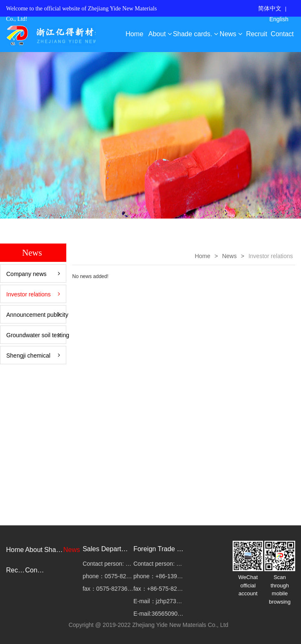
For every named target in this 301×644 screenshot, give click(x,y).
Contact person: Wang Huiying (108, 564)
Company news (33, 274)
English (279, 19)
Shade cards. (196, 34)
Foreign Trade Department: (159, 549)
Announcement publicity (36, 315)
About (160, 34)
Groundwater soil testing (36, 335)
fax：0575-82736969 (108, 589)
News (231, 34)
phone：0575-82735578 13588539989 (108, 576)
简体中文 (270, 8)
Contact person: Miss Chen (159, 564)
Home (134, 34)
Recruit (257, 34)
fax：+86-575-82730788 (159, 589)
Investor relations (33, 294)
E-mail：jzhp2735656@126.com (159, 601)
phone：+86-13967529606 (159, 576)
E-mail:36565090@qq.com (159, 614)
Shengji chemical (33, 356)
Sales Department (108, 549)
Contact (282, 34)
